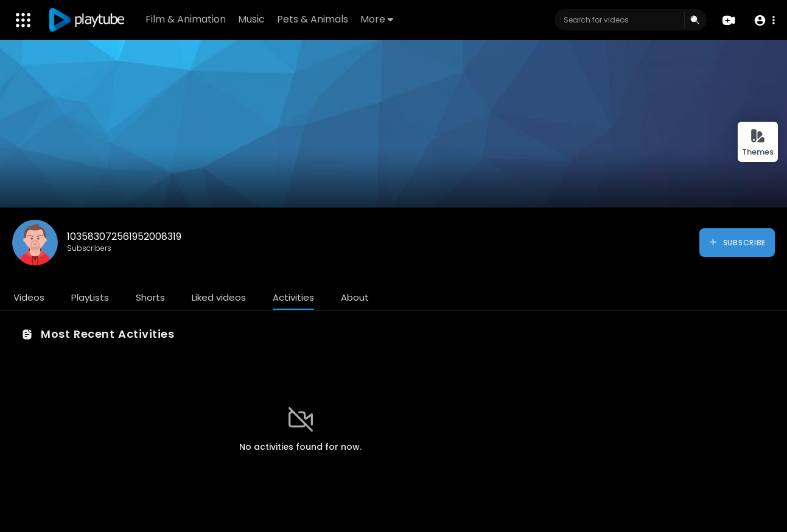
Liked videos (219, 297)
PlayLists (90, 297)
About (355, 297)
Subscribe (737, 242)
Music (251, 19)
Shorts (150, 297)
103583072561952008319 (124, 236)
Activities (293, 297)
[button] (764, 20)
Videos (29, 297)
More (377, 19)
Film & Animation (186, 19)
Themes (758, 143)
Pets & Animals (313, 19)
